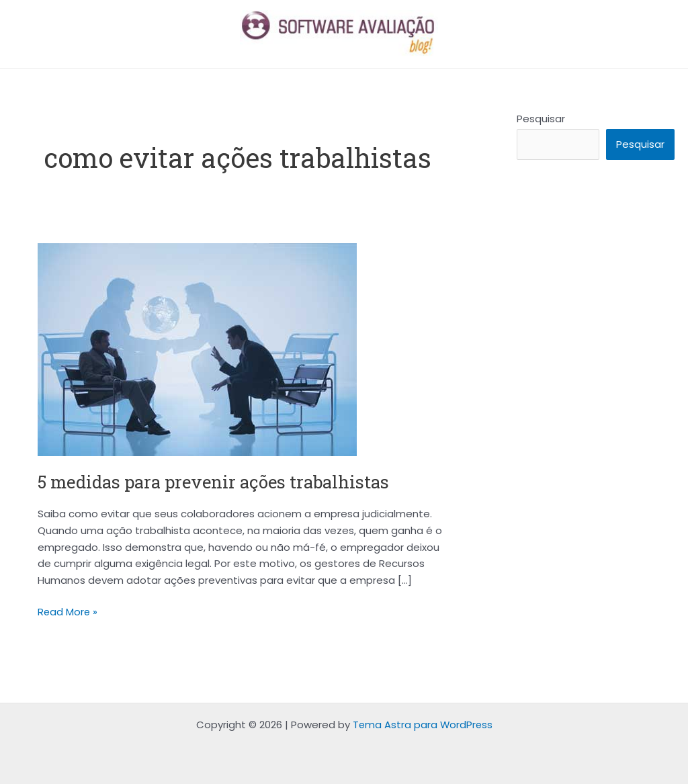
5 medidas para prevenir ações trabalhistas (218, 482)
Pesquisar (541, 119)
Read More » (68, 611)
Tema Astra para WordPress (422, 725)
